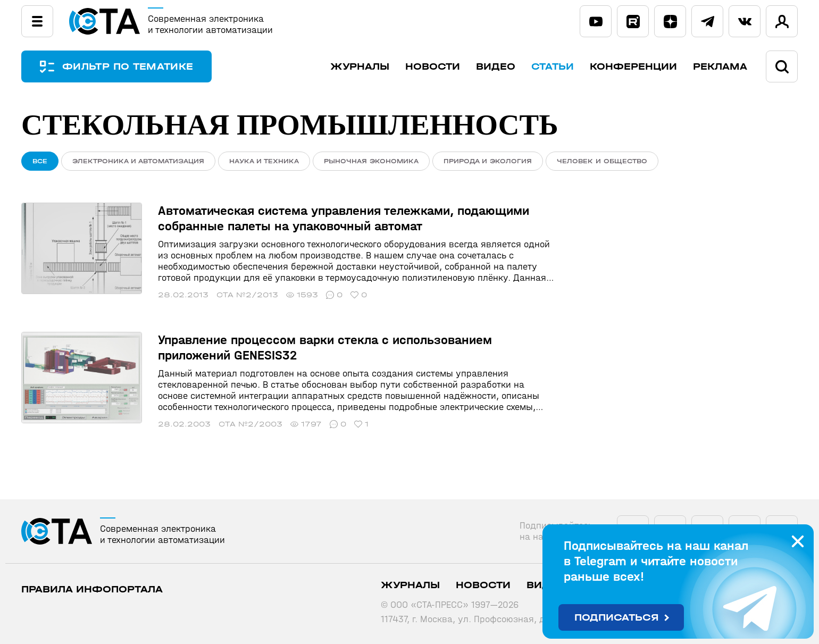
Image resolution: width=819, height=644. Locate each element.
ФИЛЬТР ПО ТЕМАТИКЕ (128, 67)
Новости (433, 67)
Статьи (553, 67)
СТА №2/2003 (250, 424)
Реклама (720, 67)
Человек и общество (602, 161)
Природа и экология (488, 161)
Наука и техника (264, 161)
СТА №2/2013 (247, 295)
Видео (496, 67)
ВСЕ (40, 161)
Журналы (360, 67)
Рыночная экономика (371, 161)
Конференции (633, 67)
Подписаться (617, 618)
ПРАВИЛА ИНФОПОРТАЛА (92, 589)
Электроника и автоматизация (138, 161)
